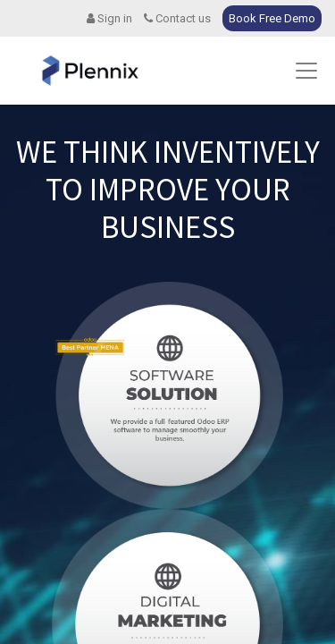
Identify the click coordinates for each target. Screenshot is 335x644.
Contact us (177, 18)
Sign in (109, 18)
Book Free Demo (272, 18)
